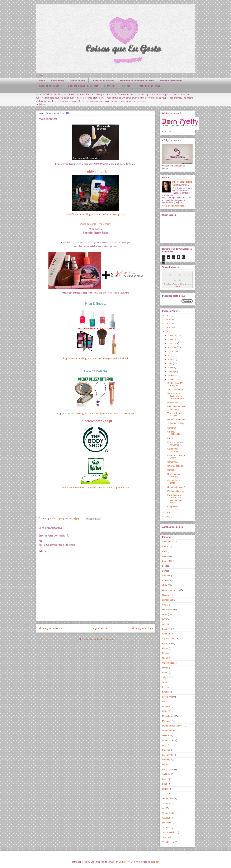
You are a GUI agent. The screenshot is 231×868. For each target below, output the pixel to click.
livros (165, 702)
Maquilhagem (168, 716)
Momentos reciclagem (171, 81)
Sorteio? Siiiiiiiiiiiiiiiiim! (174, 433)
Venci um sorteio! (175, 390)
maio (170, 363)
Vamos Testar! (169, 813)
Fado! (170, 438)
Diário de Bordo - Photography (96, 224)
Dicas (165, 614)
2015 (168, 320)
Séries (165, 779)
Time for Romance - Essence (176, 414)
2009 (168, 517)
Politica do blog (78, 81)
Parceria (166, 750)
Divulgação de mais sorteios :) (176, 408)
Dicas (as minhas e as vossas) (83, 86)
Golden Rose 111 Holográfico (175, 384)
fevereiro (172, 376)
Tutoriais (166, 803)
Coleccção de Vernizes (103, 81)
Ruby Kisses (168, 769)
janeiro (171, 380)
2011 (168, 513)
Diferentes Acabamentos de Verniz (137, 81)
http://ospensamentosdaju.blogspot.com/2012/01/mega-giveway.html (96, 488)
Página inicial (100, 628)
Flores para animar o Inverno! (176, 444)
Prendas (166, 760)
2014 (168, 324)
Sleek (165, 784)
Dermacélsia (168, 609)
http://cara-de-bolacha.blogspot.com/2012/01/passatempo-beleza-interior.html (96, 414)
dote (164, 624)
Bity (164, 571)
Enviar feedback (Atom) (102, 639)
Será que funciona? (176, 487)
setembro (172, 347)
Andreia (166, 547)
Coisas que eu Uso (171, 590)
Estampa (166, 634)
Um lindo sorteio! (175, 466)
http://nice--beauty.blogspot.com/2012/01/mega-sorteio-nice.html (96, 358)
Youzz (165, 837)
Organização (168, 740)
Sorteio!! (171, 470)
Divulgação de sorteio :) (174, 475)
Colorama (167, 595)
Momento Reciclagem (172, 726)
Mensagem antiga (142, 628)
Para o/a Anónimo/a (176, 420)
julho (170, 355)
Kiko (164, 687)
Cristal (165, 605)
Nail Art (166, 735)
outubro (172, 343)
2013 (168, 328)
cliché (165, 585)
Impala (165, 673)
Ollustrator (124, 862)
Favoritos (166, 643)
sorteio (165, 789)
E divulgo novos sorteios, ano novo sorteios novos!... (175, 499)
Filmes (165, 648)
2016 (168, 316)
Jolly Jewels (168, 677)
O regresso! (173, 507)
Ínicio (42, 81)
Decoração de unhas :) (174, 482)
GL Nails (166, 658)
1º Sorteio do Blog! (176, 424)
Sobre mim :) (57, 81)
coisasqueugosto (184, 182)
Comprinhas (173, 462)
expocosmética (169, 639)
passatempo (168, 755)
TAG (164, 794)
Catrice (165, 576)
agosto (171, 351)
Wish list (166, 818)
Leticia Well (167, 697)
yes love (166, 823)
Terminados (168, 798)
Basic (165, 551)
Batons (165, 556)
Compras (172, 428)
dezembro (173, 335)
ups (164, 808)
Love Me (166, 706)
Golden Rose (168, 663)
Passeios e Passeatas (149, 86)
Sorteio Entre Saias (96, 233)
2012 (168, 332)
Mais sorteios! (174, 403)
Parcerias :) (127, 86)
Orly (164, 745)
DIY (164, 619)
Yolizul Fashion (169, 832)
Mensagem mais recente (53, 628)
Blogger (155, 862)
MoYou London (169, 731)
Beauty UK (167, 561)
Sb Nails (166, 774)
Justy (165, 682)
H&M (164, 668)
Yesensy (166, 828)
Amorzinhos (168, 542)
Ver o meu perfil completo (174, 206)
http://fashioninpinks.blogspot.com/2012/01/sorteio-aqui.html (96, 214)
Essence (166, 629)
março (171, 372)
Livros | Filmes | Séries (51, 86)
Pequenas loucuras (176, 491)
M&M (165, 711)
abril (170, 368)
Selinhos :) (109, 86)
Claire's (166, 581)
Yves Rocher (168, 842)
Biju (164, 566)
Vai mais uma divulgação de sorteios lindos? (176, 396)
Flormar (166, 653)
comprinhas (168, 600)
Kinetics (166, 692)
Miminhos (167, 721)
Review (166, 765)
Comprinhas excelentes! (174, 450)
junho (171, 359)
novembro (173, 339)
